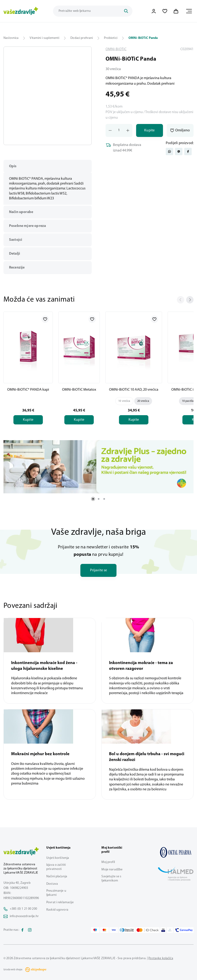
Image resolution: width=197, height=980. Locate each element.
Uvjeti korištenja (58, 858)
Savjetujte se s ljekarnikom (111, 879)
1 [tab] (93, 499)
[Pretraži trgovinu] (93, 11)
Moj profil (108, 862)
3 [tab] (104, 499)
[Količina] (119, 130)
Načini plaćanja (57, 876)
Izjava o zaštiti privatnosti (56, 867)
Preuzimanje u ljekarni (56, 893)
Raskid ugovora (57, 910)
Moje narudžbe (112, 870)
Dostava (52, 884)
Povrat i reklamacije (60, 902)
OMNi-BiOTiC (116, 49)
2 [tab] (99, 499)
